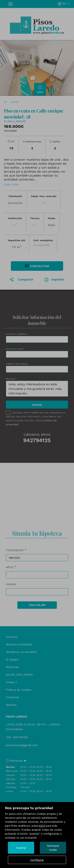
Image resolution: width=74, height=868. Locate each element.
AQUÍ (42, 826)
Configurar (37, 860)
